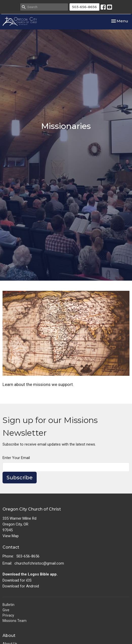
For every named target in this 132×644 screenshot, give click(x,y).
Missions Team (15, 621)
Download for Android (21, 586)
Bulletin (8, 605)
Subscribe (20, 478)
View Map (11, 536)
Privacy (8, 615)
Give (6, 610)
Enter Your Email (16, 458)
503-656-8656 (84, 7)
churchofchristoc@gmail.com (39, 563)
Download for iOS (17, 580)
